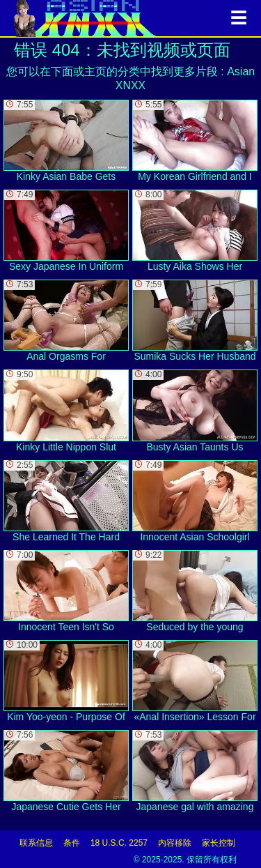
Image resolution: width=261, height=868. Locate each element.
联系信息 (36, 843)
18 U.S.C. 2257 (119, 843)
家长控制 (219, 843)
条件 (72, 843)
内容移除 (175, 843)
